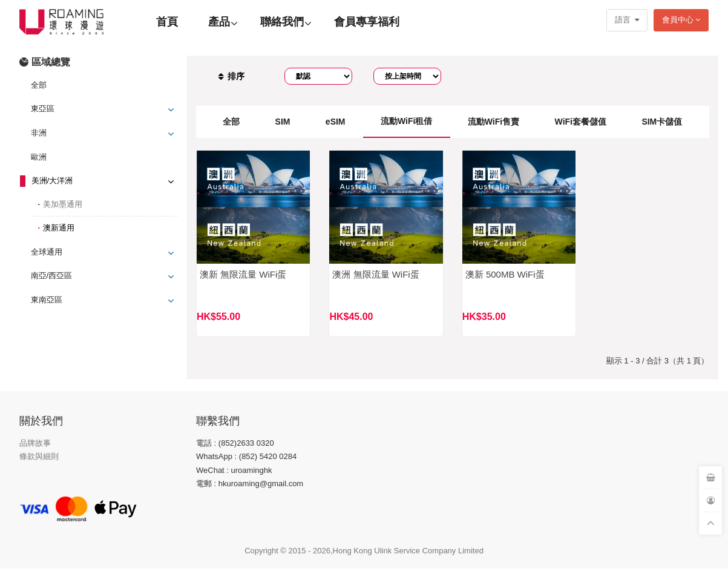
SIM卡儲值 (662, 122)
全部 (39, 85)
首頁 (167, 22)
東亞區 (43, 109)
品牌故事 (35, 443)
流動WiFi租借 (406, 121)
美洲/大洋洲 (52, 181)
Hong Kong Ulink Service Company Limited (408, 551)
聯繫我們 (218, 421)
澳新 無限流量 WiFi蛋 (243, 274)
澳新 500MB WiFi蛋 (505, 274)
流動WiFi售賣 (494, 122)
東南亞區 (47, 300)
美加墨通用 (63, 204)
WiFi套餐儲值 (581, 122)
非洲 (39, 133)
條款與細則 (39, 456)
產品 (219, 22)
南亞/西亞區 (52, 275)
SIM (283, 122)
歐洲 (39, 157)
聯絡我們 (282, 22)
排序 (231, 76)
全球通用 (47, 252)
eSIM (336, 122)
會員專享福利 (367, 22)
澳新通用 (59, 228)
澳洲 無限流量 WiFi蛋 (375, 274)
